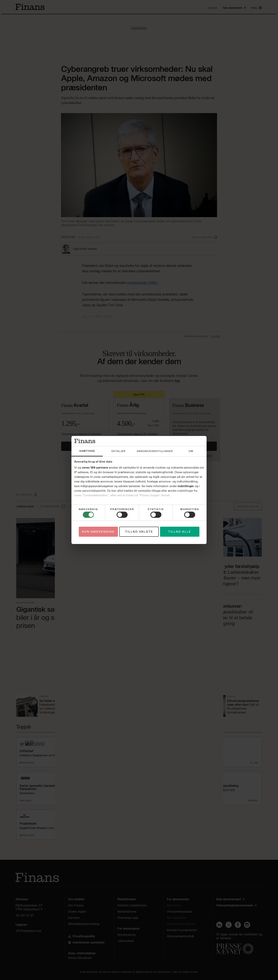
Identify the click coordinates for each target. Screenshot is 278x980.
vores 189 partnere (95, 468)
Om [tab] (191, 451)
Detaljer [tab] (118, 451)
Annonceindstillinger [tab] (155, 451)
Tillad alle (180, 532)
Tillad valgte (139, 532)
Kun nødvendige (98, 532)
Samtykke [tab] (87, 451)
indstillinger (186, 486)
